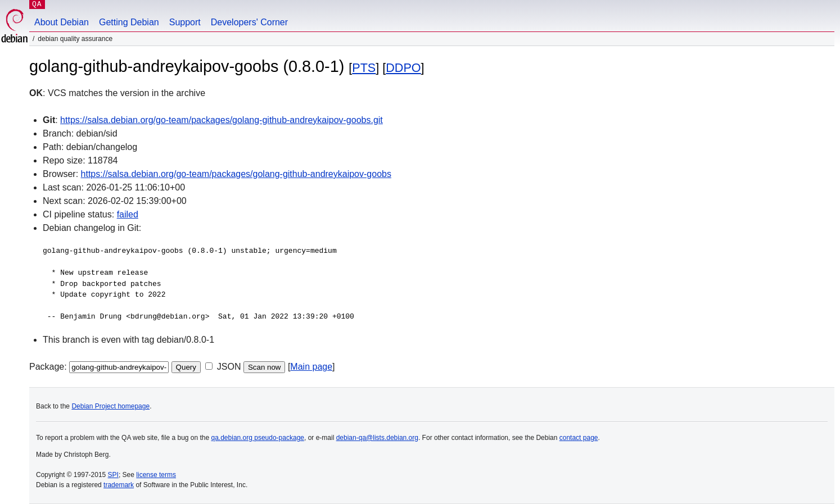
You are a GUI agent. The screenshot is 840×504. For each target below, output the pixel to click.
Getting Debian (129, 22)
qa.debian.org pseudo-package (258, 438)
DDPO (403, 68)
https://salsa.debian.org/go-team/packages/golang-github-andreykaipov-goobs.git (222, 120)
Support (185, 22)
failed (128, 214)
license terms (156, 475)
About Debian (62, 22)
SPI (113, 475)
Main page (311, 367)
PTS (364, 68)
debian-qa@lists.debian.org (377, 438)
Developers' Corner (249, 22)
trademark (119, 485)
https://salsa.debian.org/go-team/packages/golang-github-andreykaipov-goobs (236, 174)
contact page (579, 438)
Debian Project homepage (110, 406)
